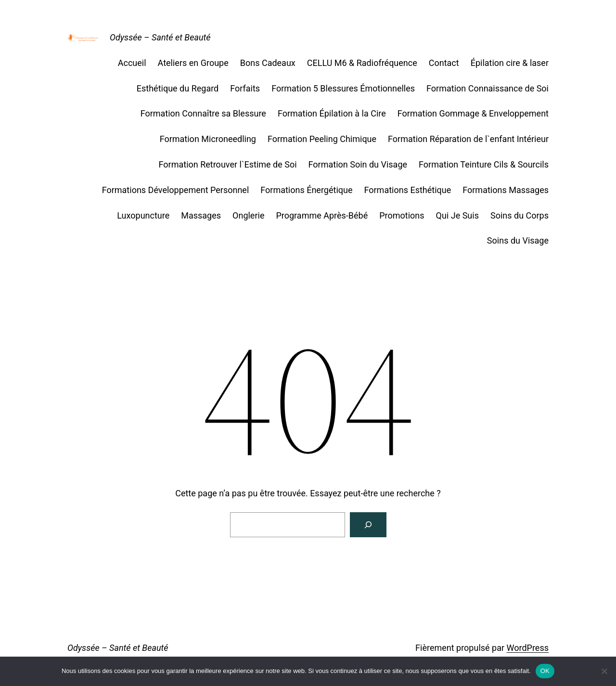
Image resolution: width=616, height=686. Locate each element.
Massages (201, 215)
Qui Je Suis (457, 215)
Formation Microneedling (208, 139)
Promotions (402, 215)
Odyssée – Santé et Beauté (160, 37)
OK (545, 671)
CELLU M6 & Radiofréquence (362, 63)
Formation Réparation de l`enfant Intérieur (468, 139)
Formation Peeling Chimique (322, 139)
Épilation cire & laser (510, 63)
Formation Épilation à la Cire (332, 113)
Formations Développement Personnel (176, 190)
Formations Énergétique (306, 190)
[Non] (604, 671)
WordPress (528, 648)
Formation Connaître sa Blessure (203, 113)
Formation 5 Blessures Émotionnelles (343, 88)
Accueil (132, 63)
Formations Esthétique (407, 190)
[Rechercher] (368, 525)
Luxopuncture (143, 215)
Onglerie (248, 215)
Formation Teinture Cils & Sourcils (484, 164)
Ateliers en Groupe (193, 63)
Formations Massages (506, 190)
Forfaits (245, 88)
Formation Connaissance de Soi (488, 88)
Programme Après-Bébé (322, 215)
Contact (444, 63)
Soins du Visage (518, 240)
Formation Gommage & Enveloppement (473, 113)
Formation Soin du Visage (358, 164)
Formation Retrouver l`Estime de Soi (228, 164)
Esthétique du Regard (178, 88)
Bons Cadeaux (268, 63)
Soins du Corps (520, 215)
